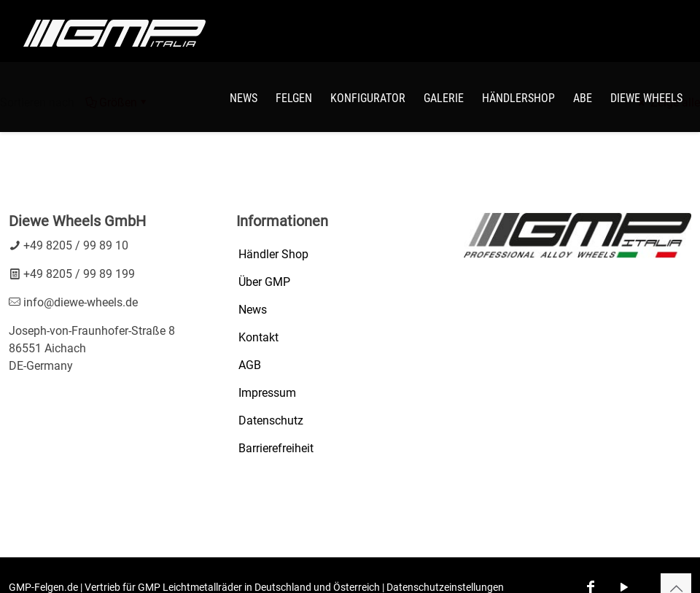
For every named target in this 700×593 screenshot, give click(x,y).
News (253, 310)
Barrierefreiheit (276, 448)
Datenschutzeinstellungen (445, 587)
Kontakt (258, 337)
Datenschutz (271, 420)
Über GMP (264, 282)
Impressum (267, 393)
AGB (250, 365)
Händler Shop (273, 254)
